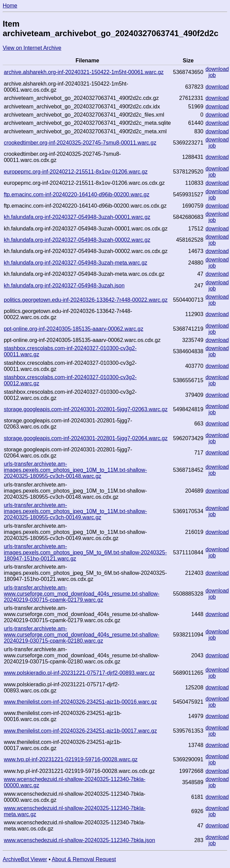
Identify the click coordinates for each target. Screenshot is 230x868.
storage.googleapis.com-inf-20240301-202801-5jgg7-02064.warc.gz (86, 438)
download (217, 69)
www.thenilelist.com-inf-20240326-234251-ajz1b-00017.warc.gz (80, 731)
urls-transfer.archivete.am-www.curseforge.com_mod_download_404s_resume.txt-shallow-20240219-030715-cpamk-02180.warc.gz (81, 635)
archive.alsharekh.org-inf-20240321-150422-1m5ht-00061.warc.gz (84, 72)
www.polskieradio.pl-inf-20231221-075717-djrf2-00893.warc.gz (79, 673)
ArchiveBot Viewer (25, 859)
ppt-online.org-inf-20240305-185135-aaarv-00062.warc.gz (73, 329)
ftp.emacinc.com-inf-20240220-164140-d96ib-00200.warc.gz (77, 194)
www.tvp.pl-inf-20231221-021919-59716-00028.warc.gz (71, 759)
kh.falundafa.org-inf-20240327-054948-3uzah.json (64, 286)
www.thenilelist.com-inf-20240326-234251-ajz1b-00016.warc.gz (80, 702)
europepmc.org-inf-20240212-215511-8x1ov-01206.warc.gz (76, 172)
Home (10, 6)
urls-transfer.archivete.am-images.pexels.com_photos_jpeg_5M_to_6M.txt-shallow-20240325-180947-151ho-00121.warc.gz (85, 552)
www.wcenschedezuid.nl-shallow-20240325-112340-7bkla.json (79, 840)
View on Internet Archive (32, 48)
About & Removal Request (84, 859)
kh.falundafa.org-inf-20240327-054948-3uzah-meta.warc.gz (76, 263)
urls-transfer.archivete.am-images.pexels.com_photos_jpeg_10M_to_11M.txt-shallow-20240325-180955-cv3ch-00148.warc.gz (75, 470)
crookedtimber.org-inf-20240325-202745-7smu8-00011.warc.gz (80, 143)
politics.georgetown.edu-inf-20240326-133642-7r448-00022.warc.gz (86, 300)
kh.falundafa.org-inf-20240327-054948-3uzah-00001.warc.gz (77, 217)
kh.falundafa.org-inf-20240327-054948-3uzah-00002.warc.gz (77, 240)
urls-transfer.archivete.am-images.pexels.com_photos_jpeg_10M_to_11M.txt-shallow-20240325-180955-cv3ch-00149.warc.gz (75, 511)
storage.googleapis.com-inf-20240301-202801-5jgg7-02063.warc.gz (86, 409)
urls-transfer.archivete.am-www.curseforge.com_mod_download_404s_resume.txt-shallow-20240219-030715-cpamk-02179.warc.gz (81, 594)
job (212, 75)
